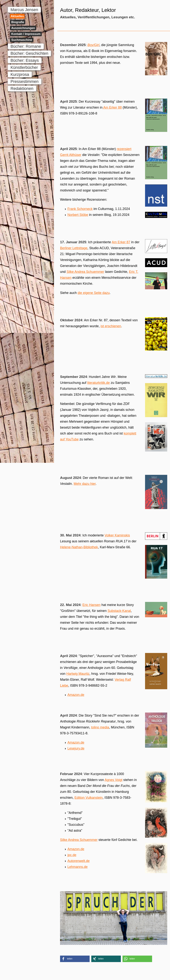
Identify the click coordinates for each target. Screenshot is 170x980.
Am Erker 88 (112, 107)
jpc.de (72, 855)
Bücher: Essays (25, 60)
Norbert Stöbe (78, 215)
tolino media (100, 727)
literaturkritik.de (98, 383)
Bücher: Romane (26, 46)
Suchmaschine (22, 40)
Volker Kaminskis (117, 535)
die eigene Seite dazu (94, 293)
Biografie (18, 22)
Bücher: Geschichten (29, 53)
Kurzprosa (20, 74)
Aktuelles (17, 16)
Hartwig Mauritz (78, 674)
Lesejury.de (76, 748)
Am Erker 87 (121, 242)
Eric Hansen (91, 605)
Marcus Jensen (24, 10)
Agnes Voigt (113, 780)
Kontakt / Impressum (26, 34)
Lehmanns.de (78, 867)
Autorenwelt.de (79, 861)
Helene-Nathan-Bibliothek (79, 547)
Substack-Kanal (119, 611)
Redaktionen (22, 89)
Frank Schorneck (80, 209)
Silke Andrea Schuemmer (85, 272)
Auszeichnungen (23, 28)
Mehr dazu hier (85, 484)
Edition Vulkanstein (89, 798)
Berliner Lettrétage (74, 248)
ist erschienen (111, 326)
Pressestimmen (25, 81)
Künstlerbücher (24, 67)
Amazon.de (76, 695)
